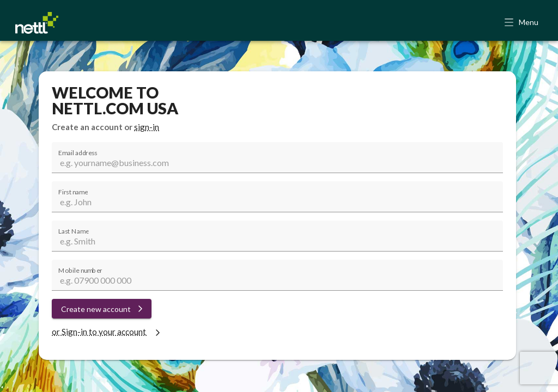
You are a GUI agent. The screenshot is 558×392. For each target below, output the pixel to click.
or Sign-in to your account (107, 332)
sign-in (147, 127)
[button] (522, 23)
